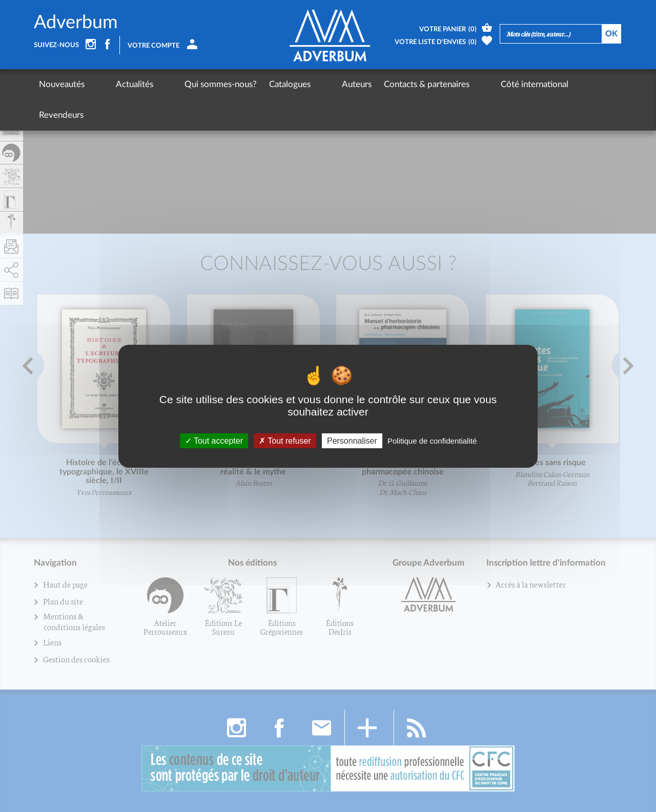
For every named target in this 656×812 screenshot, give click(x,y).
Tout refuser (285, 440)
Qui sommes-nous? (183, 84)
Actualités (116, 84)
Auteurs (300, 84)
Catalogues (252, 84)
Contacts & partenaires (370, 84)
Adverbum (76, 23)
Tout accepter (214, 440)
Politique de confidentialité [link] (432, 440)
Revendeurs (527, 84)
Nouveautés (62, 84)
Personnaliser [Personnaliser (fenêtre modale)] (352, 440)
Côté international (459, 84)
